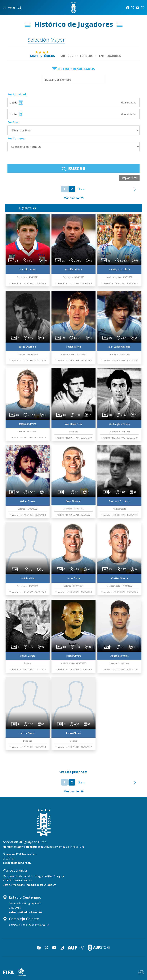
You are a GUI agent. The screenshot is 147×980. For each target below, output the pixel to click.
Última (81, 189)
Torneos (86, 56)
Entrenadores (110, 56)
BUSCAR (74, 168)
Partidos (66, 56)
